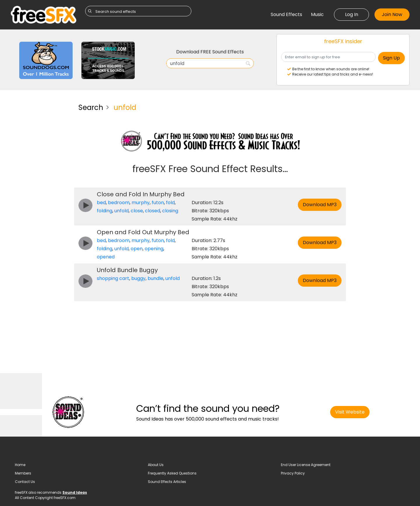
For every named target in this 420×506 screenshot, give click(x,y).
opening (154, 249)
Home (20, 465)
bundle (155, 278)
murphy (141, 203)
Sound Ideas (75, 492)
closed (153, 211)
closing (170, 211)
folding (105, 211)
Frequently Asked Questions (172, 473)
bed (101, 203)
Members (23, 473)
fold (170, 203)
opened (106, 257)
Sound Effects (286, 14)
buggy (138, 278)
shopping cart (113, 278)
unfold (121, 211)
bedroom (119, 203)
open (137, 249)
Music (317, 14)
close (137, 211)
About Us (156, 465)
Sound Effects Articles (167, 482)
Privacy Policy (293, 473)
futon (158, 203)
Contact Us (25, 482)
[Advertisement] (40, 186)
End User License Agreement (306, 465)
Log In (352, 14)
